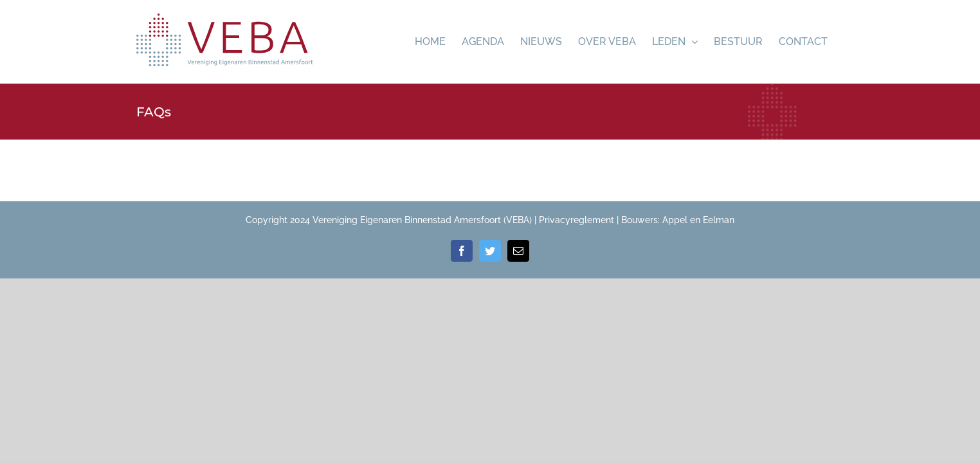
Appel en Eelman (698, 220)
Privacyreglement (576, 220)
